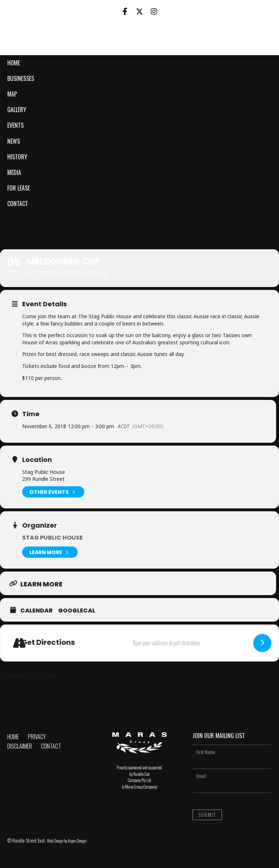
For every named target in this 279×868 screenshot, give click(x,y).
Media (14, 172)
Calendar (37, 611)
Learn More (50, 552)
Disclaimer (20, 746)
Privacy (37, 737)
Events (15, 125)
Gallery (17, 110)
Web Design (55, 841)
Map (12, 94)
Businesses (21, 78)
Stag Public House (52, 538)
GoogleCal (77, 611)
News (14, 141)
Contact (18, 204)
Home (14, 63)
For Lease (19, 188)
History (17, 157)
